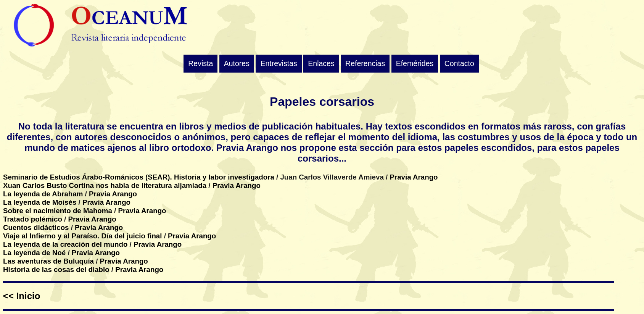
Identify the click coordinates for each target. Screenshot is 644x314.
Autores (237, 63)
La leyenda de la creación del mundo (65, 244)
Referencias (365, 63)
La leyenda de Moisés (40, 202)
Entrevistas (279, 63)
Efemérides (415, 63)
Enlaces (321, 63)
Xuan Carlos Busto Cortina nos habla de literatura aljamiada (105, 185)
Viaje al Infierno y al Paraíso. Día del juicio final (82, 236)
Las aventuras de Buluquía (48, 261)
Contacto (459, 63)
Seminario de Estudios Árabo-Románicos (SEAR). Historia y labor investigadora (139, 177)
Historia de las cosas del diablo (56, 269)
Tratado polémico (33, 219)
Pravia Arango (414, 177)
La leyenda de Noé (34, 253)
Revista (200, 63)
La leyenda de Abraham (43, 194)
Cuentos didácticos (36, 227)
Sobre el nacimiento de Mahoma (58, 211)
